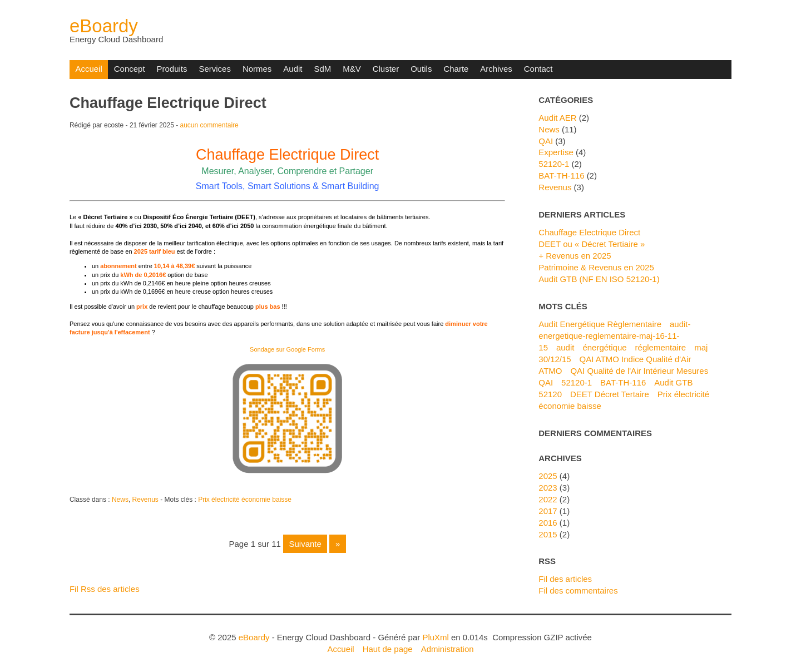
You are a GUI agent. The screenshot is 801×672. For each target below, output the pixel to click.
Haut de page (388, 649)
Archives (496, 69)
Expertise (556, 152)
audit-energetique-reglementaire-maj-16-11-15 (614, 336)
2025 (548, 476)
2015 (548, 534)
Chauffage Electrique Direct (168, 103)
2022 (548, 499)
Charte (456, 69)
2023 (548, 488)
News (120, 500)
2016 (548, 523)
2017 (548, 511)
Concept (130, 69)
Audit (293, 69)
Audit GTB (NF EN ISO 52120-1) (599, 279)
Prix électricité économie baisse (245, 500)
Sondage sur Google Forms (287, 349)
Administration (448, 649)
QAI (546, 141)
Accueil (88, 69)
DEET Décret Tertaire (610, 394)
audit (565, 347)
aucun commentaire (209, 125)
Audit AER (557, 118)
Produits (172, 69)
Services (214, 69)
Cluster (386, 69)
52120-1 (554, 164)
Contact (538, 69)
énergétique (604, 347)
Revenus (145, 500)
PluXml (435, 637)
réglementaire (661, 347)
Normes (257, 69)
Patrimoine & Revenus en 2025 (596, 267)
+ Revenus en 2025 (575, 256)
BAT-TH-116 (561, 176)
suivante (305, 544)
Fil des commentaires (578, 591)
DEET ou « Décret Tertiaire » (592, 244)
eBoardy (104, 26)
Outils (421, 69)
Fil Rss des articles (105, 589)
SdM (322, 69)
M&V (352, 69)
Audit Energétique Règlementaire (600, 324)
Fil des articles (565, 579)
